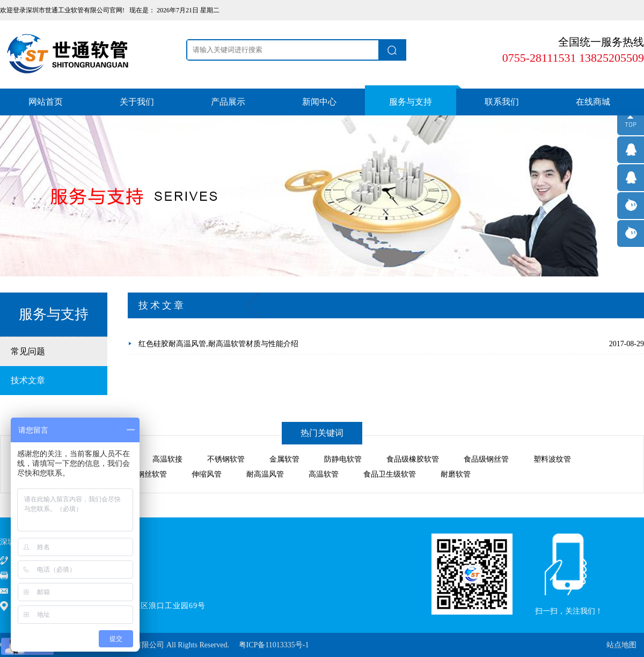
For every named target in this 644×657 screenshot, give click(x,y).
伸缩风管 (207, 474)
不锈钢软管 (226, 459)
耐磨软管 (456, 474)
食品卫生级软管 (390, 474)
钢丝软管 (152, 474)
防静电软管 (343, 459)
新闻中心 (319, 102)
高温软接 (167, 459)
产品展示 (228, 102)
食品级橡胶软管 (413, 459)
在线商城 (593, 102)
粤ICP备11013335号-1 (274, 645)
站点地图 (621, 645)
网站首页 (46, 102)
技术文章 (28, 380)
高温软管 (324, 474)
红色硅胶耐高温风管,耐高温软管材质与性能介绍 (218, 344)
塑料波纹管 (552, 459)
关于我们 (137, 102)
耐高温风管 (265, 474)
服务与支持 (411, 102)
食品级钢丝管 (486, 459)
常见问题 (28, 351)
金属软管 (284, 459)
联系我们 (502, 102)
